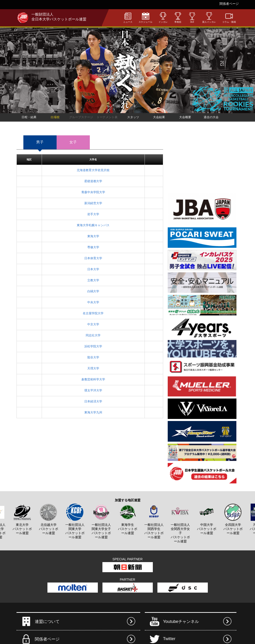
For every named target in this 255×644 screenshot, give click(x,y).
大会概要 (185, 117)
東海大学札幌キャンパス (93, 225)
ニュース (128, 18)
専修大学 (93, 247)
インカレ (163, 18)
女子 (73, 142)
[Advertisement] (202, 162)
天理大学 (93, 368)
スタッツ (133, 117)
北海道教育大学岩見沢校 (93, 170)
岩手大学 (93, 214)
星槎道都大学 (93, 181)
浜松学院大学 (93, 346)
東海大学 (93, 236)
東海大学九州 (93, 412)
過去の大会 (211, 117)
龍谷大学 (93, 357)
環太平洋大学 (93, 390)
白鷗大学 (93, 291)
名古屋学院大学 (93, 313)
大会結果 (159, 117)
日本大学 (93, 269)
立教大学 (93, 280)
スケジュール (145, 18)
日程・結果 (29, 117)
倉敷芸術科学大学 (93, 379)
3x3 (192, 18)
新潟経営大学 (93, 203)
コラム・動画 (229, 18)
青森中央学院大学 (93, 192)
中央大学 (93, 302)
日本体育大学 (93, 258)
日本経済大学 (93, 401)
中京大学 (93, 324)
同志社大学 (93, 335)
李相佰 (178, 18)
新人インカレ (209, 18)
